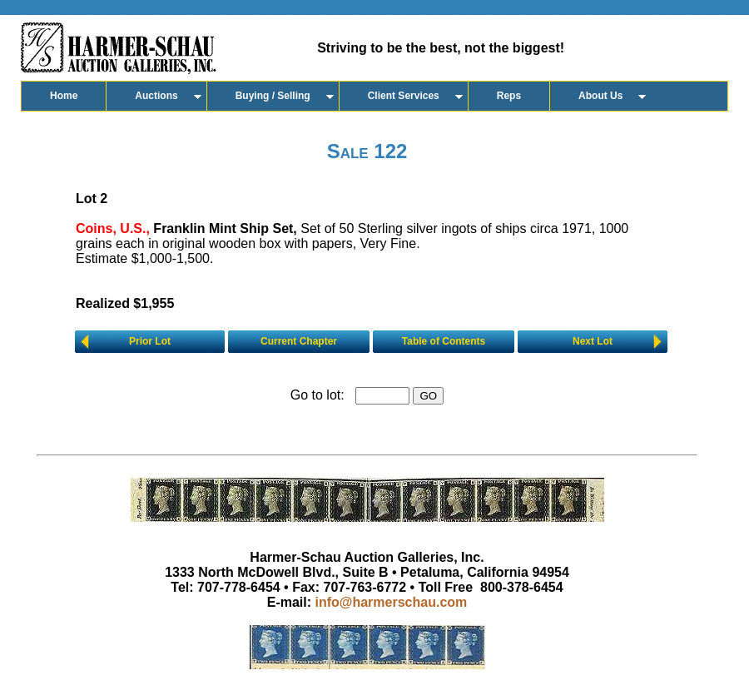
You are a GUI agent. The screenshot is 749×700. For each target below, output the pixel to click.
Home (64, 96)
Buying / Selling (273, 96)
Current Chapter (299, 341)
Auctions (156, 96)
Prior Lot (150, 341)
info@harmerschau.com (392, 602)
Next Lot (593, 341)
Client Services (404, 96)
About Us (600, 96)
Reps (509, 96)
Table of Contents (444, 341)
